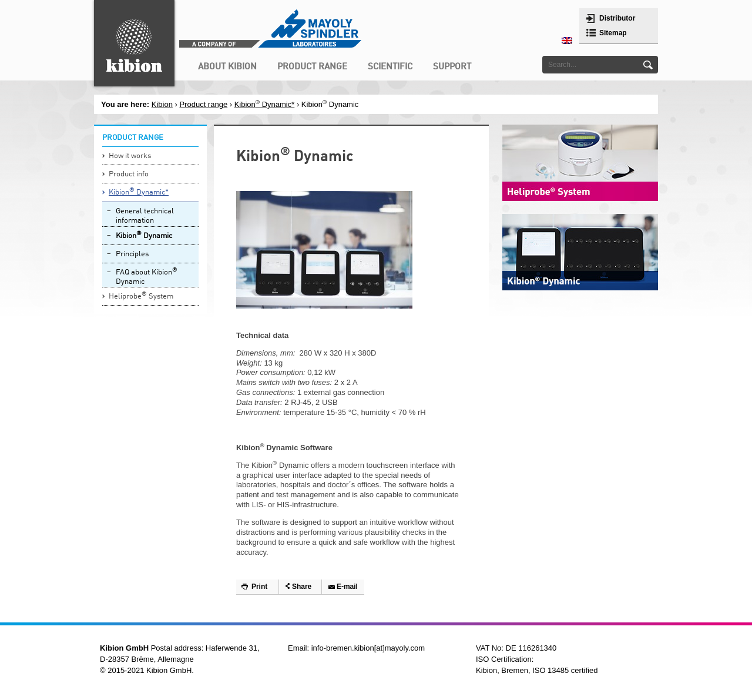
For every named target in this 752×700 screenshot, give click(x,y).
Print (259, 587)
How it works (130, 156)
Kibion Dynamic (144, 235)
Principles (132, 254)
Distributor (617, 18)
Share (302, 587)
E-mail (347, 587)
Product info (129, 174)
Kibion (162, 104)
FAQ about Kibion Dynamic (147, 277)
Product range (203, 104)
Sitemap (613, 33)
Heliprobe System (141, 296)
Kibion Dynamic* (265, 104)
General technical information (145, 216)
